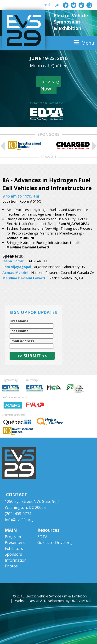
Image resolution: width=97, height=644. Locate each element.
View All (49, 157)
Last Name (19, 331)
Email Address (22, 341)
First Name (19, 321)
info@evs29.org (19, 520)
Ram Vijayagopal (17, 267)
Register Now (51, 85)
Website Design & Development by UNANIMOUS (53, 601)
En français (52, 5)
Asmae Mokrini (15, 273)
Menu (88, 43)
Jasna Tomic (13, 261)
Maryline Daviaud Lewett (24, 278)
